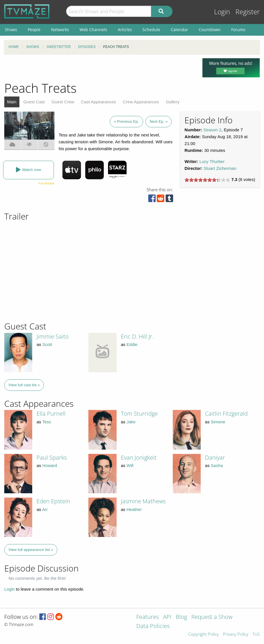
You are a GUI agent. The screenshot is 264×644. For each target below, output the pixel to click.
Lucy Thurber (212, 161)
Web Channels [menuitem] (93, 30)
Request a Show (212, 617)
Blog (181, 617)
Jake (131, 422)
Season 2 (212, 130)
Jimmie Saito (53, 336)
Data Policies (153, 626)
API (167, 617)
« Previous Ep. (126, 121)
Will (130, 465)
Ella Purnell (51, 413)
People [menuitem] (34, 30)
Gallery (173, 102)
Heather (134, 509)
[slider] (207, 180)
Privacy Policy (236, 634)
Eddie (132, 344)
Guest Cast (34, 102)
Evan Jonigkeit (139, 457)
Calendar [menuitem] (179, 30)
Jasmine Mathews (143, 501)
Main (12, 102)
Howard (50, 465)
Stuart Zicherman (220, 168)
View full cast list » (24, 385)
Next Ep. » (159, 121)
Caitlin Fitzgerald (226, 413)
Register (248, 12)
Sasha (217, 465)
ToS (256, 634)
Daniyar (215, 457)
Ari (45, 509)
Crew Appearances (141, 102)
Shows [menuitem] (11, 30)
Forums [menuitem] (238, 30)
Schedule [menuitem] (151, 30)
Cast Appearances (99, 102)
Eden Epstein (53, 501)
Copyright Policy (203, 634)
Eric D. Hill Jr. (137, 336)
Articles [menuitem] (125, 30)
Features (148, 617)
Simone (218, 422)
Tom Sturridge (139, 413)
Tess (47, 422)
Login (222, 12)
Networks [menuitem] (60, 30)
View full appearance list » (31, 550)
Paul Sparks (52, 457)
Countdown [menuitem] (210, 30)
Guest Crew (63, 102)
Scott (47, 344)
